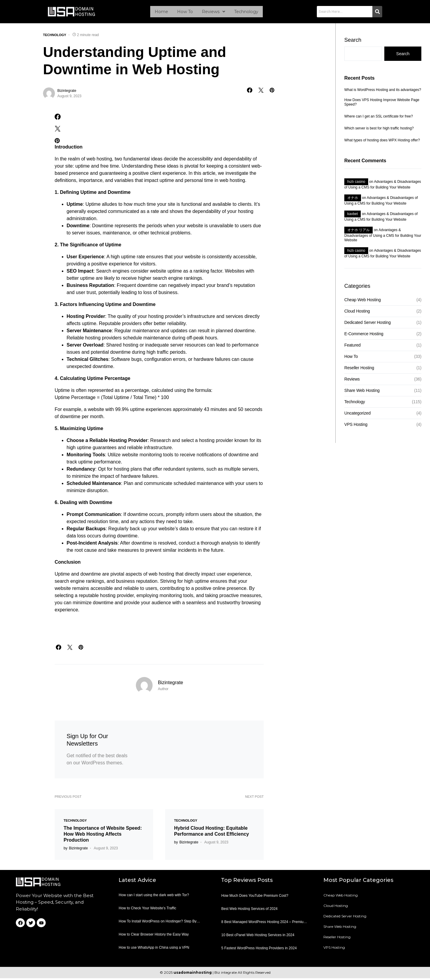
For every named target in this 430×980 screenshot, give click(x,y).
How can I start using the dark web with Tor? (154, 897)
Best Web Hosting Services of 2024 (249, 911)
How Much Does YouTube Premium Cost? (255, 897)
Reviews (214, 13)
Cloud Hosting (357, 313)
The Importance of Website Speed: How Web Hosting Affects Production (103, 836)
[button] (214, 13)
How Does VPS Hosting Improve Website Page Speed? (382, 104)
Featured (353, 347)
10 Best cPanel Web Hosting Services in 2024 (258, 937)
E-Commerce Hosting (364, 336)
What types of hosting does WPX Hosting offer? (382, 142)
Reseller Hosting (359, 370)
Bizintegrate (67, 92)
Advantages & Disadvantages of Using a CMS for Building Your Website (383, 237)
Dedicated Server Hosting (367, 324)
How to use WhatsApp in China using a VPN (154, 949)
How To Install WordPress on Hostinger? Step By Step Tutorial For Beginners (158, 925)
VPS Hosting (356, 426)
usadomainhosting (193, 974)
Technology (246, 13)
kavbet (353, 216)
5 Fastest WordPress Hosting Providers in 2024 (259, 950)
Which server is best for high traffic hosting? (379, 130)
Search (353, 42)
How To (185, 13)
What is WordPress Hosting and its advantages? (383, 92)
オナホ (353, 200)
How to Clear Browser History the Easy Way (154, 936)
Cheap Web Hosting (363, 302)
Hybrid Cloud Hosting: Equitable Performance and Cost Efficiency (212, 833)
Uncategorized (357, 415)
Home (161, 13)
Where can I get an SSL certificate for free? (379, 118)
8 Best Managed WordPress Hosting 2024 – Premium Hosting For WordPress (264, 925)
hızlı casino (356, 183)
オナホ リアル (358, 232)
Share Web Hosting (362, 392)
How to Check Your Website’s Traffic (148, 910)
